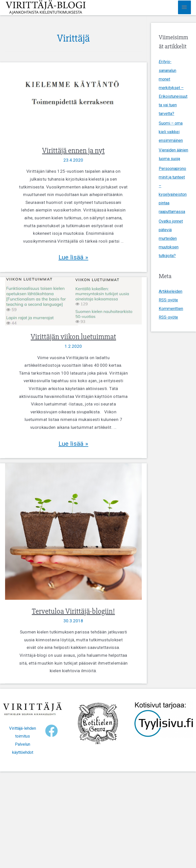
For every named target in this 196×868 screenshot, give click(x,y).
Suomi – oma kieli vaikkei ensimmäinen (172, 132)
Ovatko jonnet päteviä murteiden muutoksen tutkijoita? (172, 247)
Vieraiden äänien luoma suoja (171, 159)
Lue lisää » (73, 257)
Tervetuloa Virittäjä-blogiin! (73, 612)
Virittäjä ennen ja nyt (73, 151)
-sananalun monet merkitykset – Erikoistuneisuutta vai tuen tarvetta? (173, 88)
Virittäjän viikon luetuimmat (73, 337)
